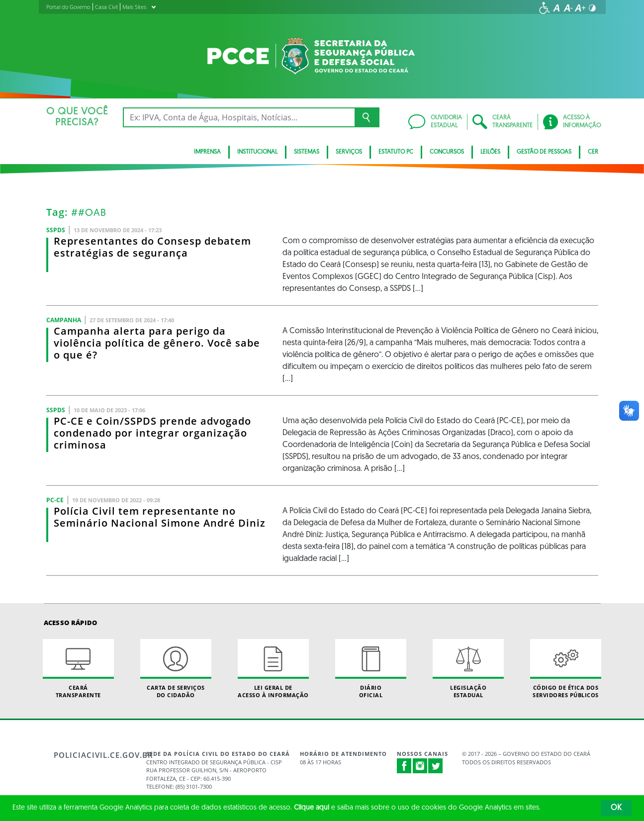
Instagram (420, 766)
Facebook (404, 766)
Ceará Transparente (79, 669)
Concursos (447, 152)
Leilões (490, 152)
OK (616, 808)
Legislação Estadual (468, 669)
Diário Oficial (371, 669)
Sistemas (307, 152)
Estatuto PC (396, 152)
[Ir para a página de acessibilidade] (545, 8)
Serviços (349, 152)
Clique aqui (312, 808)
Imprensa (207, 152)
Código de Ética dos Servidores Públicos (566, 669)
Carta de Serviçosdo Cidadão (176, 669)
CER (593, 152)
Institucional (257, 152)
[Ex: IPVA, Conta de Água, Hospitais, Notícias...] (239, 117)
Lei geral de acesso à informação (274, 669)
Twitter (436, 766)
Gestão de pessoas (544, 152)
